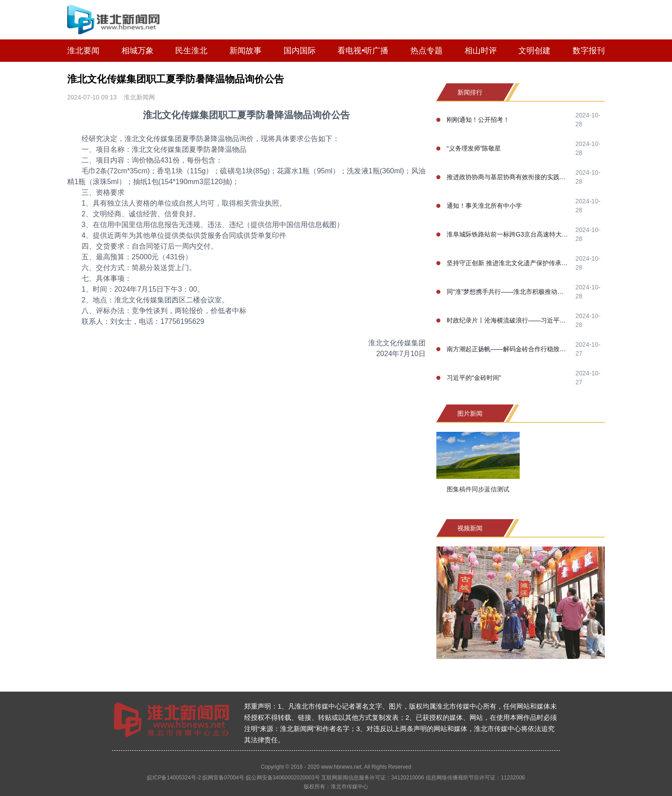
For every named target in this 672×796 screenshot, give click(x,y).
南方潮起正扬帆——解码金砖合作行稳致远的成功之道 (508, 349)
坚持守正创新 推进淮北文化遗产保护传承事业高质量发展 (508, 263)
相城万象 (138, 51)
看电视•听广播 (363, 51)
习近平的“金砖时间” (474, 378)
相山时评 (481, 51)
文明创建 (534, 51)
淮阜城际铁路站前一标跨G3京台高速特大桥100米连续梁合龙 (508, 234)
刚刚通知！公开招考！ (478, 120)
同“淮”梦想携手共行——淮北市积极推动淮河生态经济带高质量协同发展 (508, 292)
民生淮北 (191, 51)
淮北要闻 (83, 51)
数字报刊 (589, 51)
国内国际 (300, 51)
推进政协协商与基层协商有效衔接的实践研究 (508, 177)
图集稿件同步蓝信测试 (478, 489)
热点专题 (426, 51)
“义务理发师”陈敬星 (474, 148)
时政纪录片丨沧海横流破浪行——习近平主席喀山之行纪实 (508, 320)
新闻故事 (246, 51)
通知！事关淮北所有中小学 (484, 206)
